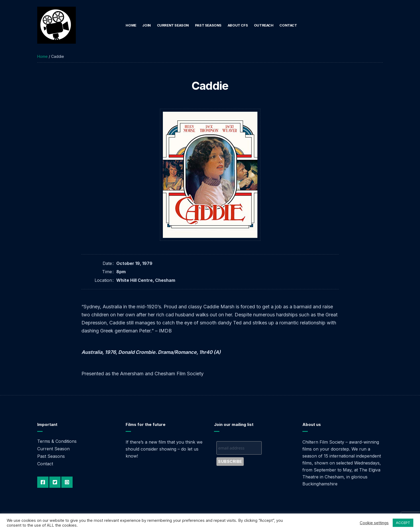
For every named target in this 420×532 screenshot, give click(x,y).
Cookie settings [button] (374, 523)
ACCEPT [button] (403, 523)
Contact (288, 25)
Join (146, 25)
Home (131, 25)
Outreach (264, 25)
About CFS (238, 25)
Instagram (67, 482)
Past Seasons (208, 25)
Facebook (43, 482)
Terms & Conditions (57, 441)
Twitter (55, 482)
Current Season (173, 25)
